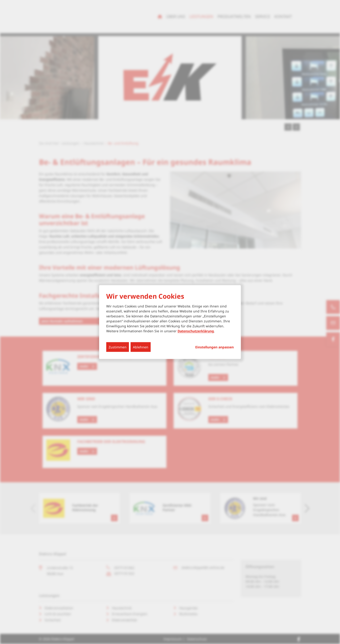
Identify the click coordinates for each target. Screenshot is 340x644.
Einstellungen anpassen (215, 347)
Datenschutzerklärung (196, 331)
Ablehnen (141, 347)
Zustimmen (118, 347)
